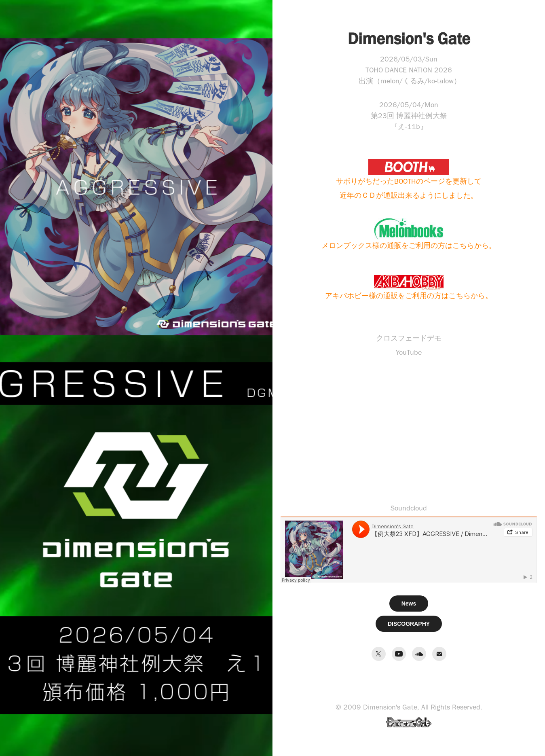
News (409, 604)
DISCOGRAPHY (409, 624)
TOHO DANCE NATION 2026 (409, 70)
